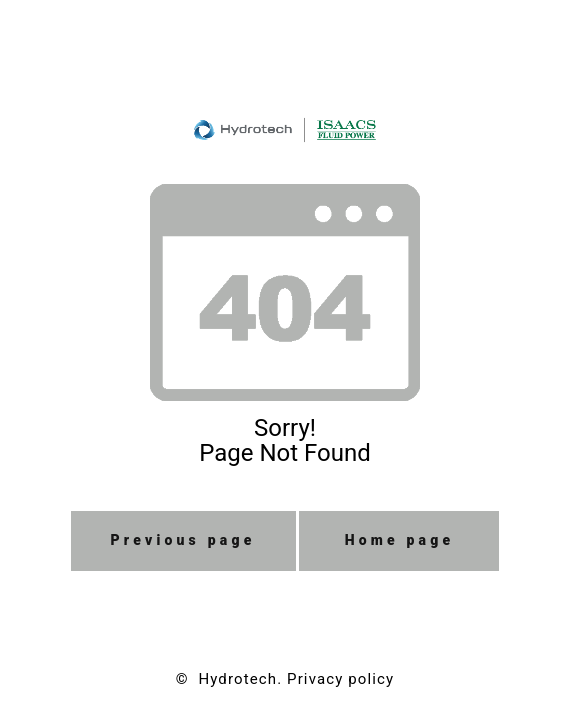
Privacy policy (340, 679)
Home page (400, 540)
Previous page (183, 540)
